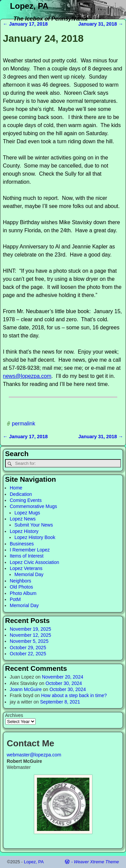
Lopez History (24, 531)
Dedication (21, 494)
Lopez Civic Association (34, 562)
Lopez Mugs (27, 513)
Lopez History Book (35, 537)
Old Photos (21, 587)
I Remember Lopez (30, 550)
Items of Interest (27, 556)
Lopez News (23, 519)
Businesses (22, 544)
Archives (14, 715)
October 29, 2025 (28, 648)
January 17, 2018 (26, 24)
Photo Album (23, 593)
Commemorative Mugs (33, 506)
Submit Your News (34, 525)
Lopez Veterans (26, 568)
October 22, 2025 (28, 654)
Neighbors (20, 581)
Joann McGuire (26, 689)
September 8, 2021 (60, 702)
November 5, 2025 (29, 641)
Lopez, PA (29, 6)
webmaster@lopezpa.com (34, 755)
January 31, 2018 (101, 24)
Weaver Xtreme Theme (96, 862)
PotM (15, 599)
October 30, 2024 (64, 683)
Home (16, 488)
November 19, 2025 (30, 629)
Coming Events (26, 500)
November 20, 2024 (63, 677)
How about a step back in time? (74, 695)
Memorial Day (29, 574)
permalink (23, 424)
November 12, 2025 (30, 635)
